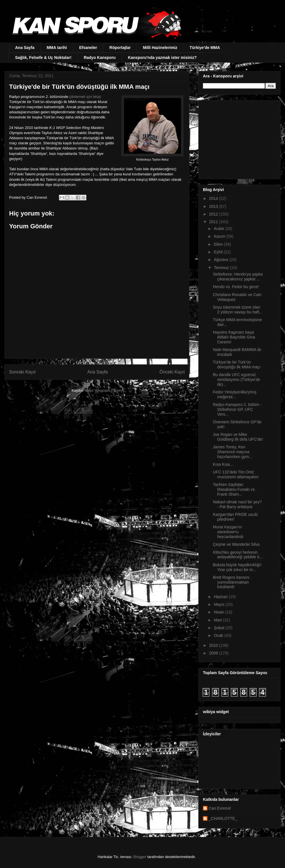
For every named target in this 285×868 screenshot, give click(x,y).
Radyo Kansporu (100, 58)
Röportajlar (120, 48)
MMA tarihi (57, 48)
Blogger (140, 857)
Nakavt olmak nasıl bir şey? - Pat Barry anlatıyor (237, 504)
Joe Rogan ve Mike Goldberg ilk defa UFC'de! (238, 437)
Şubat (219, 628)
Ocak (219, 635)
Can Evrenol (220, 808)
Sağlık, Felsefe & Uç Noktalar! (43, 58)
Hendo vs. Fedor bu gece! (236, 287)
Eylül (219, 252)
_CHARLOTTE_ (223, 818)
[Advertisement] (239, 138)
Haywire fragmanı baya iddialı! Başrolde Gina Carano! (234, 337)
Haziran (221, 597)
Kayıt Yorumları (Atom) (104, 390)
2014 (214, 198)
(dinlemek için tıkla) (85, 97)
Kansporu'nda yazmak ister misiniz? (162, 58)
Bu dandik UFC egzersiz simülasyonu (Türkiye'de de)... (237, 379)
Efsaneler (88, 48)
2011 (214, 222)
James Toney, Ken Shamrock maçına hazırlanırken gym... (233, 452)
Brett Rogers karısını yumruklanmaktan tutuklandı (231, 582)
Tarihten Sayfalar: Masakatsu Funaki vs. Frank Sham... (234, 489)
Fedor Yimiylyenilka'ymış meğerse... (235, 394)
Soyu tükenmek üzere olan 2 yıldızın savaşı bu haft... (238, 310)
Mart (218, 620)
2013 (214, 206)
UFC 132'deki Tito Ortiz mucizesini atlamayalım (236, 474)
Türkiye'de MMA (205, 48)
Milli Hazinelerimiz (160, 48)
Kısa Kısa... (223, 464)
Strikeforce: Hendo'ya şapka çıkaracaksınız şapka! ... (238, 277)
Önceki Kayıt (172, 372)
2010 (214, 645)
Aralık (219, 229)
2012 (214, 214)
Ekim (219, 244)
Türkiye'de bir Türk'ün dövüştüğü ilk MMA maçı (237, 365)
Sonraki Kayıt (22, 372)
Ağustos (221, 260)
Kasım (220, 236)
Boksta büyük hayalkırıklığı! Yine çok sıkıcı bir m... (237, 567)
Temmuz (222, 268)
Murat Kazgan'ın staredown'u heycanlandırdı (228, 532)
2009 (214, 653)
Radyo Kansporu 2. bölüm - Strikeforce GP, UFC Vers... (237, 409)
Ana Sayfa (25, 48)
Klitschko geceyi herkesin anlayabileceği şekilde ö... (238, 555)
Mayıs (220, 604)
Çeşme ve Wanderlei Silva (236, 544)
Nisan (219, 612)
